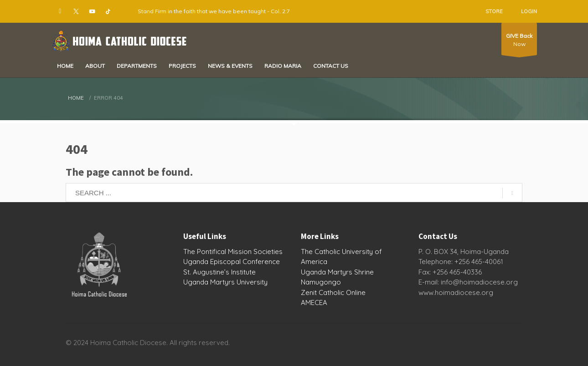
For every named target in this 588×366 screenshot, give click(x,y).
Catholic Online (342, 292)
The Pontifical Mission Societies (233, 252)
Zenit (309, 292)
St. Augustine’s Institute (219, 272)
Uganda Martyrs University (225, 282)
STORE (494, 11)
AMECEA (314, 302)
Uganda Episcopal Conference (232, 262)
